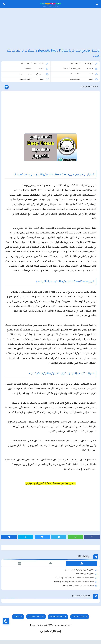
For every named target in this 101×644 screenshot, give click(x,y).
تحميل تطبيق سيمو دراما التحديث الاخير (81, 570)
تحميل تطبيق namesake (87, 574)
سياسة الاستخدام (35, 617)
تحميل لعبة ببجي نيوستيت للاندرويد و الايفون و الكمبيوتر (75, 582)
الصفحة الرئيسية (78, 617)
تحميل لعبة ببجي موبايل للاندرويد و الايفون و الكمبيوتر (76, 578)
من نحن (17, 617)
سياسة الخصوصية (57, 617)
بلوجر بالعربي (51, 631)
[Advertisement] (50, 29)
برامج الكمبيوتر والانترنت (72, 69)
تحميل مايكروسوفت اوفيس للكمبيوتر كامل (80, 586)
